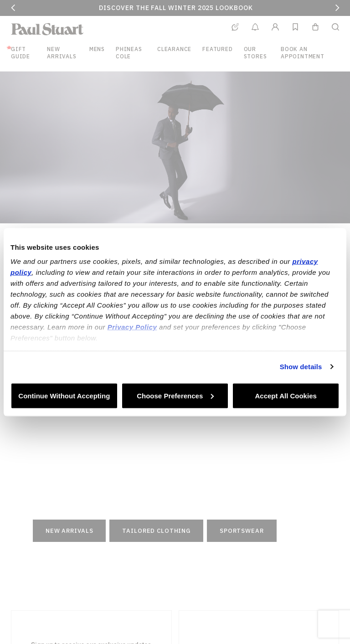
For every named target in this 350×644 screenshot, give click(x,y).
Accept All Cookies (286, 395)
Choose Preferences (175, 395)
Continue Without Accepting (64, 395)
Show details (301, 367)
